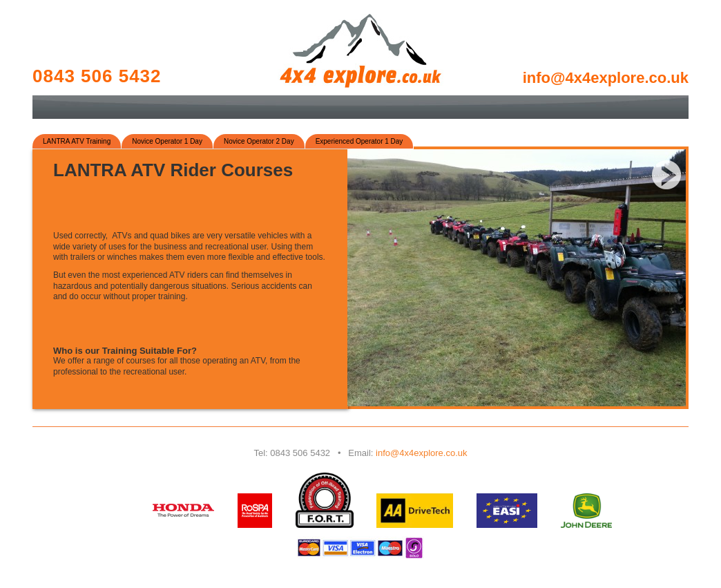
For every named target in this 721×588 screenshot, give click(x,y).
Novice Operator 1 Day (167, 141)
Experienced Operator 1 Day (359, 141)
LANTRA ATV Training (77, 141)
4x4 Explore (360, 51)
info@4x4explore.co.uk (421, 453)
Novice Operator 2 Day (259, 141)
